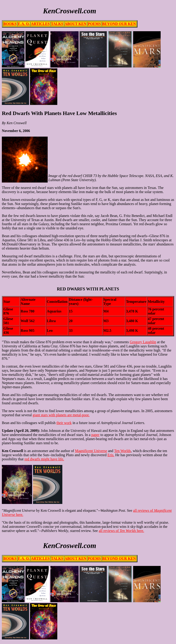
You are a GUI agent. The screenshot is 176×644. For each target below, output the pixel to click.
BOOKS (10, 24)
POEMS (94, 24)
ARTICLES (40, 24)
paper (96, 435)
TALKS (57, 24)
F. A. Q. (24, 24)
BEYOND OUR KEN (119, 24)
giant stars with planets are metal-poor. (61, 415)
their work (64, 423)
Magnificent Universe (91, 451)
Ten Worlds (122, 451)
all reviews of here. (121, 531)
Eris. (111, 455)
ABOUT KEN (76, 24)
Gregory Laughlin (143, 342)
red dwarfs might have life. (44, 459)
